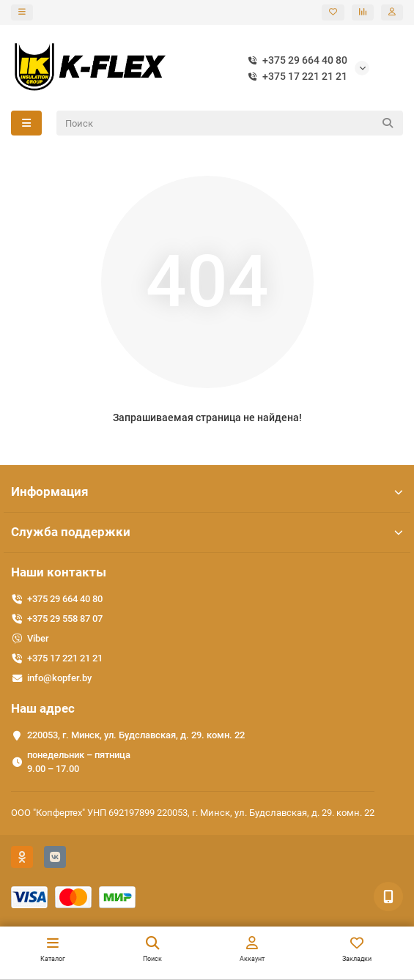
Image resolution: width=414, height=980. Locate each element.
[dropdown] (22, 12)
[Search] (230, 123)
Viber (38, 638)
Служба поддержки (207, 532)
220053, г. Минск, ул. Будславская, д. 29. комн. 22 (136, 735)
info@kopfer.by (59, 678)
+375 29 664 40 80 (295, 60)
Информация (207, 491)
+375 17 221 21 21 (295, 76)
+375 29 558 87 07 (65, 619)
